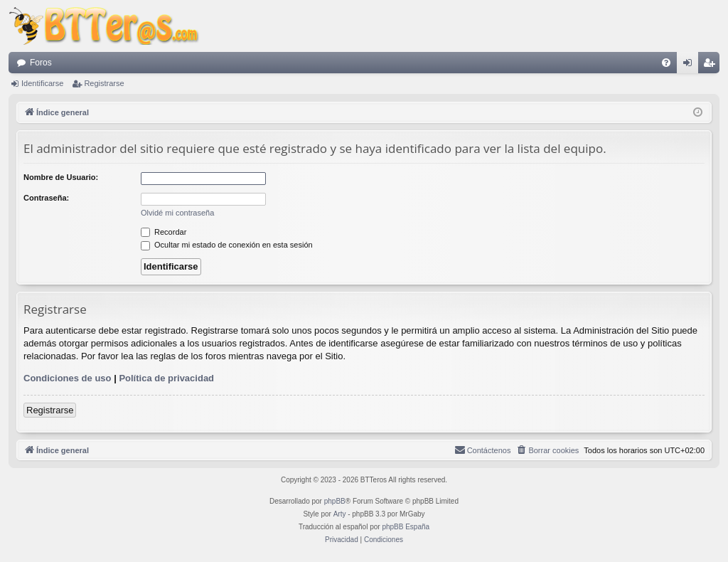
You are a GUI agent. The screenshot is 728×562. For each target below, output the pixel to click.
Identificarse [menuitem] (691, 65)
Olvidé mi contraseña (177, 213)
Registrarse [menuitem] (712, 65)
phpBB (335, 501)
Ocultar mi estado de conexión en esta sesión (227, 245)
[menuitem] (666, 63)
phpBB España (406, 527)
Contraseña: (46, 198)
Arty (340, 514)
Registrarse (104, 83)
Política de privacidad (166, 378)
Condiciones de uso (68, 378)
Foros (41, 63)
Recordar (164, 232)
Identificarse (42, 83)
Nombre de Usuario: (61, 177)
